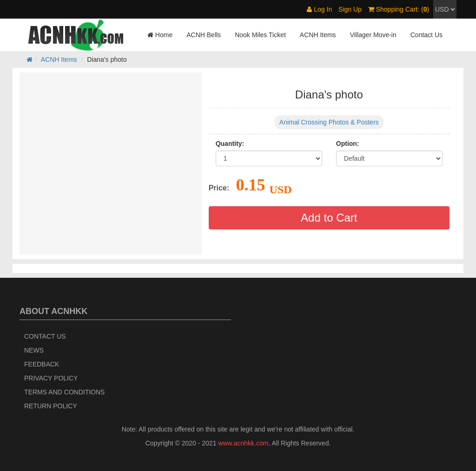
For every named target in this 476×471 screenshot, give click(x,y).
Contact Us (426, 35)
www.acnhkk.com (243, 443)
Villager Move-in (373, 35)
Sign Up (350, 9)
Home (160, 35)
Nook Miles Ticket (260, 35)
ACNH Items (318, 35)
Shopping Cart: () (399, 9)
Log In (319, 9)
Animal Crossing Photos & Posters (329, 122)
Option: (348, 144)
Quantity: (230, 144)
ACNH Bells (204, 35)
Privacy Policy (51, 378)
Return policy (51, 406)
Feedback (42, 364)
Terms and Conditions (64, 392)
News (34, 350)
